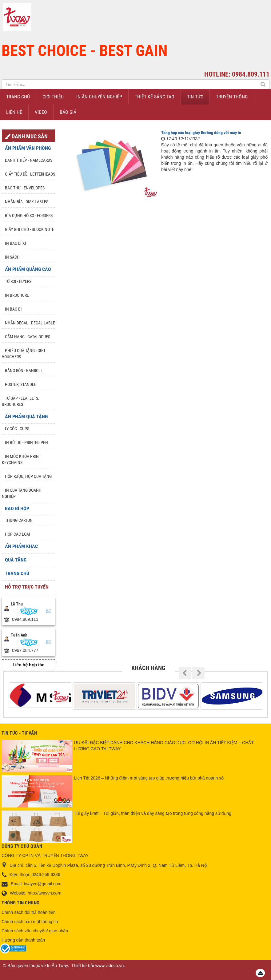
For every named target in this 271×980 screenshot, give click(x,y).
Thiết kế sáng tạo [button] (155, 97)
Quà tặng (16, 560)
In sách (12, 257)
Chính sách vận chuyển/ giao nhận (35, 931)
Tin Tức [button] (195, 97)
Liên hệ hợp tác (28, 665)
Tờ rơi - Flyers (18, 281)
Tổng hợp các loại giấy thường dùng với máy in (201, 133)
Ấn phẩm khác (21, 546)
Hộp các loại (18, 534)
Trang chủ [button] (18, 97)
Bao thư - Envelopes (25, 188)
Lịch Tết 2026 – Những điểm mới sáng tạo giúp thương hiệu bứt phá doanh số (149, 778)
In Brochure (17, 295)
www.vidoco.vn (110, 966)
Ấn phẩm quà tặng (26, 417)
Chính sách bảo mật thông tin (30, 922)
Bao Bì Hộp (17, 508)
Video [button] (41, 112)
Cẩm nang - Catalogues (28, 337)
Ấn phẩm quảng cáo (28, 269)
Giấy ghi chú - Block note (30, 229)
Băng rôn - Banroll (24, 371)
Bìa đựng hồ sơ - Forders (29, 216)
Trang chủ (17, 573)
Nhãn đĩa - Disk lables (27, 202)
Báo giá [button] (68, 112)
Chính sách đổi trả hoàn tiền (29, 912)
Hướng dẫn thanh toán (23, 940)
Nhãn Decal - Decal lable (30, 323)
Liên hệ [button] (14, 112)
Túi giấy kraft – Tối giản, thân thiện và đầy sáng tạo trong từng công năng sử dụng (153, 813)
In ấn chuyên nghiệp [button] (99, 97)
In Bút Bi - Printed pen (26, 442)
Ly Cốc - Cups (17, 429)
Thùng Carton (19, 520)
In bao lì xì (16, 243)
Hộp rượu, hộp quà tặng (28, 476)
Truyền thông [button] (232, 97)
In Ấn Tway (58, 966)
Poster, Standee (21, 384)
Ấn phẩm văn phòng (28, 148)
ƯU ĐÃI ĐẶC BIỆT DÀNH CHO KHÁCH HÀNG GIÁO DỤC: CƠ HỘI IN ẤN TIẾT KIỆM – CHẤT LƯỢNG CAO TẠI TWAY (164, 746)
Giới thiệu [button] (53, 97)
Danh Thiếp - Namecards (29, 160)
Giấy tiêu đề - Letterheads (30, 174)
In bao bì (13, 309)
